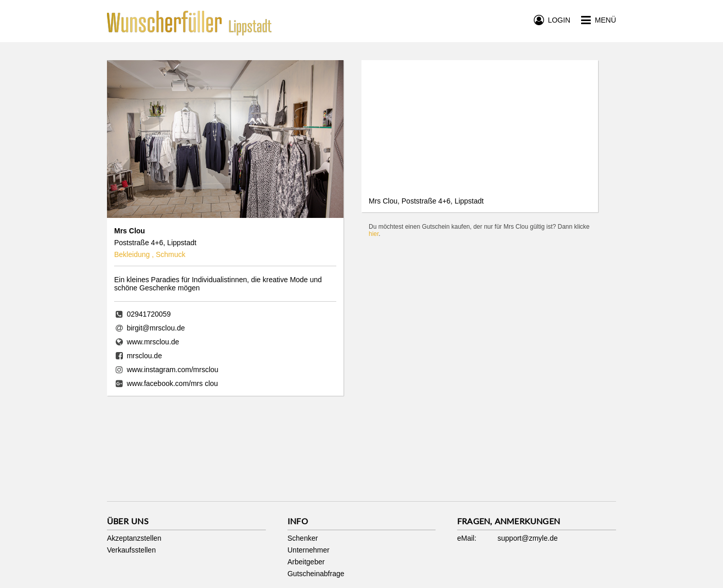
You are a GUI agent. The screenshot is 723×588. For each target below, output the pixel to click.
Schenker (303, 538)
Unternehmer (309, 550)
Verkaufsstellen (131, 550)
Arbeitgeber (306, 562)
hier (374, 234)
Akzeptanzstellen (134, 538)
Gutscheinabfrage (316, 574)
